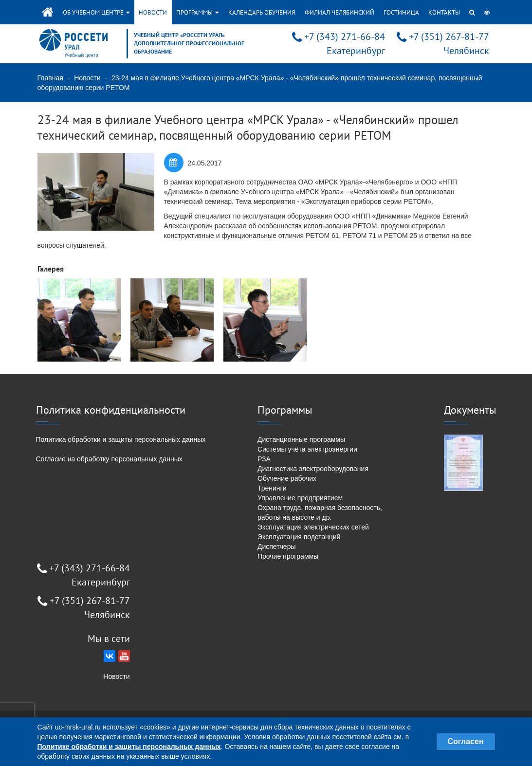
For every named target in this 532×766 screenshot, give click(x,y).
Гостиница (401, 12)
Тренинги (272, 488)
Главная (50, 78)
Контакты (444, 12)
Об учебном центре (96, 12)
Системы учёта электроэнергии (307, 449)
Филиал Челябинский (339, 12)
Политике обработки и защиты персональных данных (129, 747)
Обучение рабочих (287, 478)
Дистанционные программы (301, 439)
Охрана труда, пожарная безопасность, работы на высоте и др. (320, 512)
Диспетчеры (277, 547)
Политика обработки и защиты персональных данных (121, 439)
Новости (153, 12)
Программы (197, 12)
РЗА (264, 459)
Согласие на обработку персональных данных (109, 459)
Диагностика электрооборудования (313, 469)
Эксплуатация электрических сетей (313, 527)
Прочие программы (288, 556)
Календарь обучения (262, 12)
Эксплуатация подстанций (299, 537)
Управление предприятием (300, 498)
